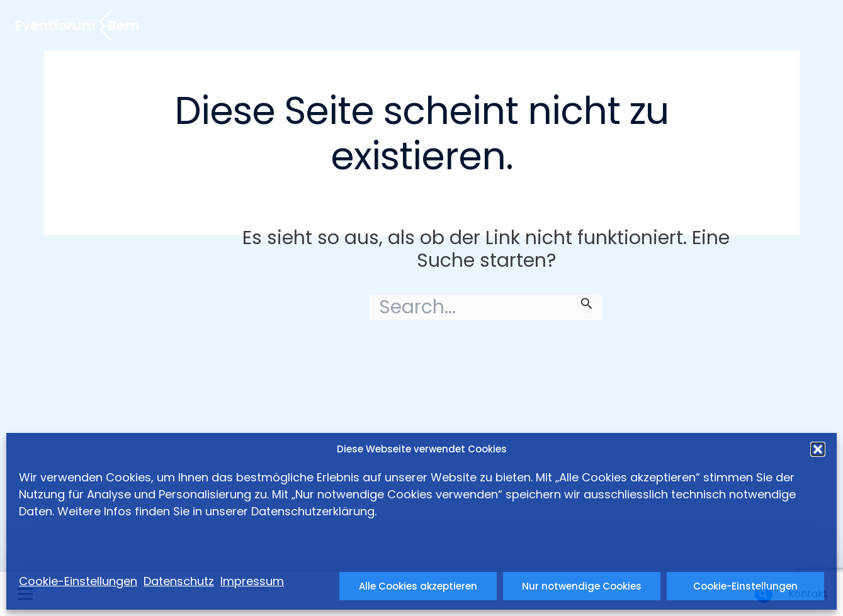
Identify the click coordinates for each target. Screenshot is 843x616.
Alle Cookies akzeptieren (418, 586)
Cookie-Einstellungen (745, 586)
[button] (818, 449)
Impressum (252, 581)
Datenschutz (179, 581)
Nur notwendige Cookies (582, 586)
